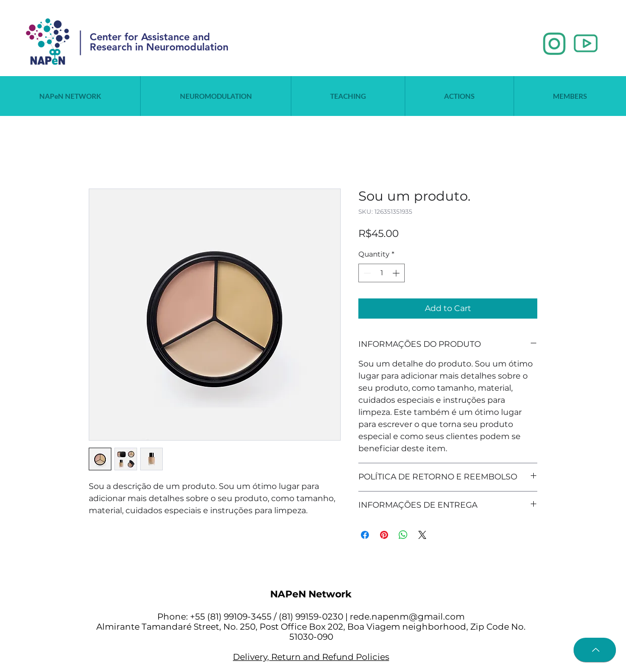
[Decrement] (366, 273)
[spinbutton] (382, 273)
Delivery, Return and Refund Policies (311, 657)
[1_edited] (554, 44)
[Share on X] (422, 535)
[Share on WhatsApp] (403, 535)
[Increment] (397, 273)
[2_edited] (586, 44)
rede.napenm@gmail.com (407, 617)
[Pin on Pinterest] (384, 535)
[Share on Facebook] (365, 535)
